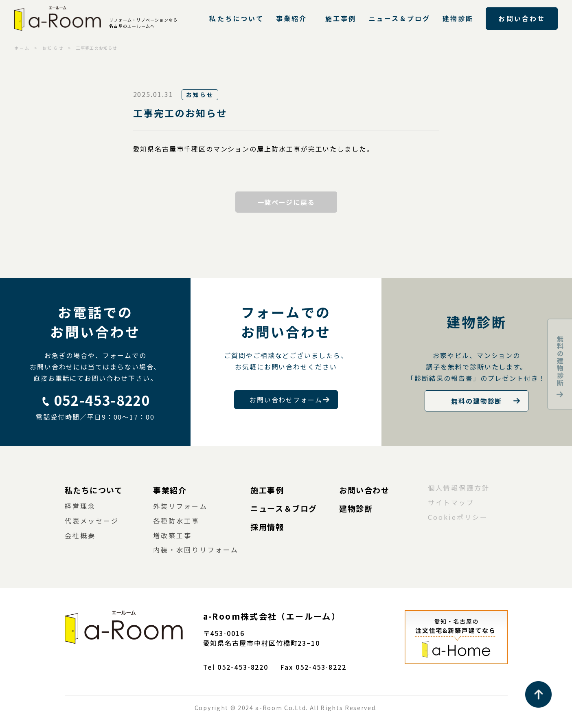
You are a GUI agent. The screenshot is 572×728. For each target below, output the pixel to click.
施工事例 (341, 18)
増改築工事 (172, 535)
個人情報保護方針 (459, 488)
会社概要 (80, 535)
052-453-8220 (102, 400)
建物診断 (458, 18)
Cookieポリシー (458, 517)
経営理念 (80, 506)
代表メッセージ (92, 521)
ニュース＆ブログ (400, 18)
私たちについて (237, 18)
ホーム (22, 48)
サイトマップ (451, 502)
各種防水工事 (176, 521)
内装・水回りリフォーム (196, 550)
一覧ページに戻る (286, 202)
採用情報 (267, 527)
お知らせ (53, 48)
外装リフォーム (180, 506)
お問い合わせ (522, 18)
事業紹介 (291, 18)
